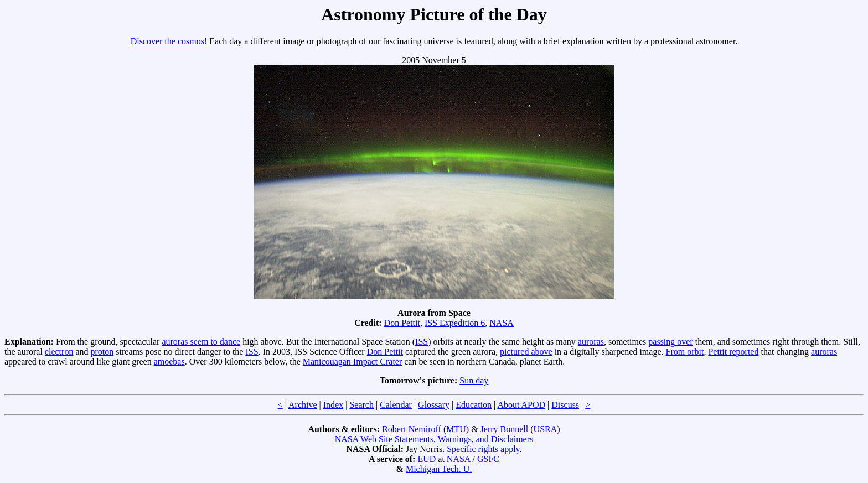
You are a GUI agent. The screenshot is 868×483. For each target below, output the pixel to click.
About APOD (521, 405)
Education (474, 405)
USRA (546, 429)
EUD (427, 459)
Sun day (474, 380)
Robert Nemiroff (412, 429)
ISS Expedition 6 (455, 323)
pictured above (526, 352)
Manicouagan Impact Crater (352, 362)
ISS (422, 342)
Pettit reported (733, 352)
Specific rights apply (483, 449)
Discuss (565, 405)
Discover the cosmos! (169, 41)
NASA (502, 323)
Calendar (396, 405)
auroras (591, 342)
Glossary (434, 405)
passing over (670, 342)
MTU (456, 429)
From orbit (684, 352)
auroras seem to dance (201, 342)
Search (361, 405)
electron (59, 352)
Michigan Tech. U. (439, 469)
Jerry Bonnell (505, 429)
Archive (303, 405)
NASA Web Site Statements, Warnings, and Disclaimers (434, 439)
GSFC (488, 459)
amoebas (169, 362)
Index (333, 405)
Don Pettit (402, 323)
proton (102, 352)
